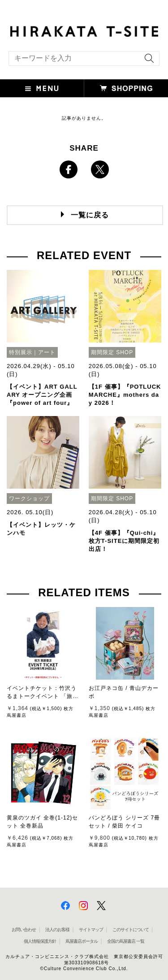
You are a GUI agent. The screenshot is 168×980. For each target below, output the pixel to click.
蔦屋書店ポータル (82, 941)
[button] (42, 88)
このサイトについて (131, 930)
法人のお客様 (57, 930)
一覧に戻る (90, 215)
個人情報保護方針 (40, 941)
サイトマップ (91, 930)
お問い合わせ (24, 930)
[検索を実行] (147, 61)
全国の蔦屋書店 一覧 (126, 941)
